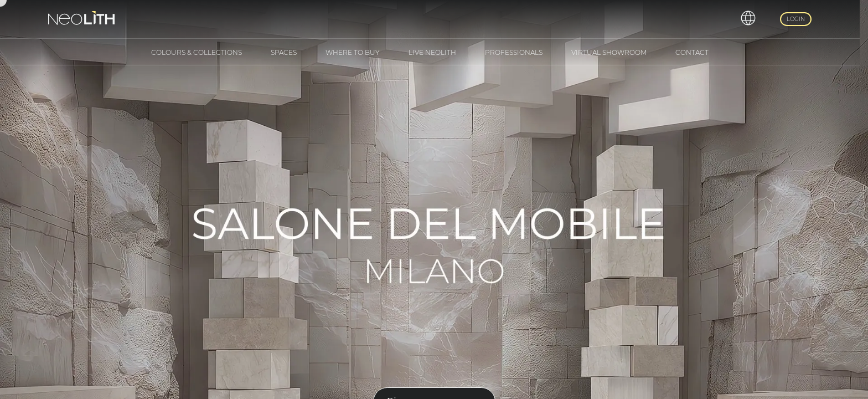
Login (796, 19)
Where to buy (353, 52)
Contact (692, 52)
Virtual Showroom (609, 52)
